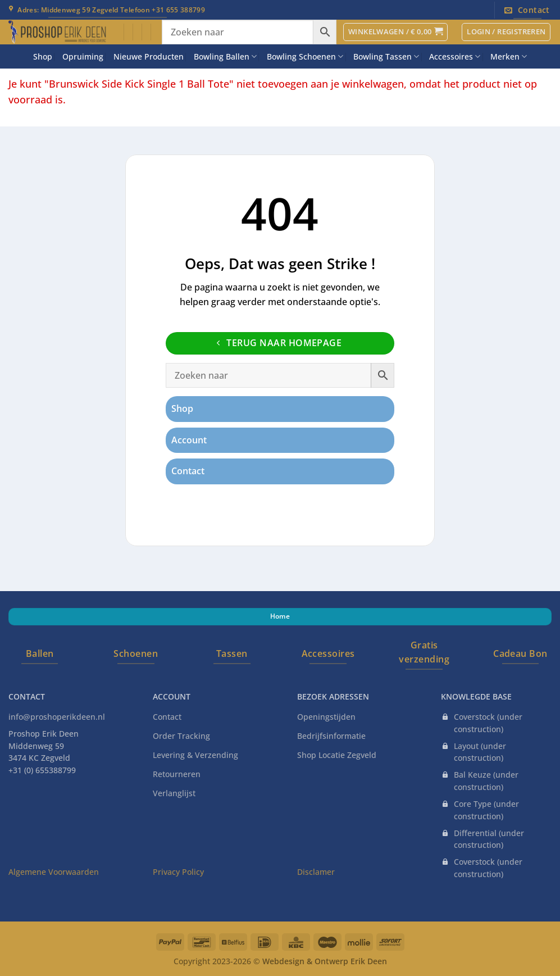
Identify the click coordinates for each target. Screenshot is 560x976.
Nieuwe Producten (149, 56)
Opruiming (83, 56)
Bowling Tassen (386, 56)
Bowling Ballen (225, 56)
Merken (509, 56)
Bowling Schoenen (305, 56)
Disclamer (316, 872)
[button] (395, 32)
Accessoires (455, 56)
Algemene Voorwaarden (54, 872)
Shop (43, 56)
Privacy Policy (178, 872)
